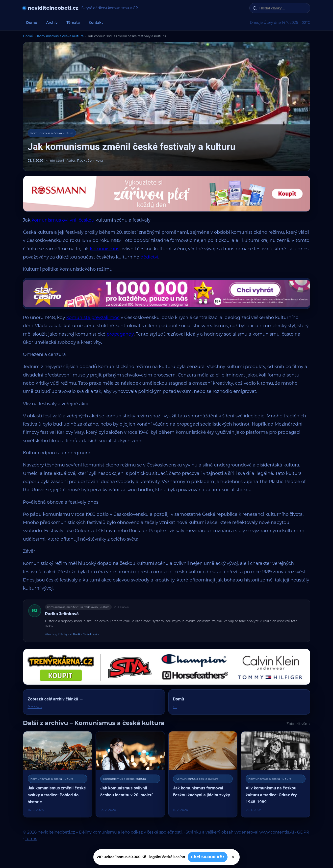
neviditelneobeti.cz (53, 8)
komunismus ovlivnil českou (63, 220)
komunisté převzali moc (93, 318)
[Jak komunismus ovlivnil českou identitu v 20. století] (130, 774)
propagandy (120, 334)
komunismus (105, 249)
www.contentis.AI (277, 832)
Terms (31, 839)
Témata (73, 23)
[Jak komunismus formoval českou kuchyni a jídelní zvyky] (203, 774)
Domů (32, 23)
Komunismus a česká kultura (60, 36)
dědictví (149, 257)
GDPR (303, 832)
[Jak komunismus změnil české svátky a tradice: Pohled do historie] (58, 774)
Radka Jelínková (62, 614)
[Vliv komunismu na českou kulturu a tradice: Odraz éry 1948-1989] (276, 774)
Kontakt (96, 23)
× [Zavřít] (233, 857)
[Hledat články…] (283, 8)
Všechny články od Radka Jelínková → (72, 634)
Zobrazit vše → (298, 724)
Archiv (52, 23)
